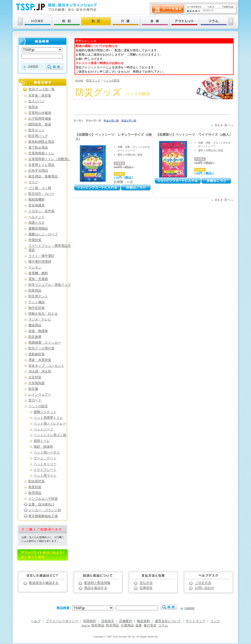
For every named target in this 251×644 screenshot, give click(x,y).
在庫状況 (146, 588)
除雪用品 (35, 493)
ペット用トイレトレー (50, 424)
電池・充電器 (38, 279)
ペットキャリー (45, 464)
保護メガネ (37, 223)
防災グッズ (93, 80)
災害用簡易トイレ (41, 153)
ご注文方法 (203, 583)
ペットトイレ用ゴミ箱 (50, 435)
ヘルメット (37, 217)
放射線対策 (37, 354)
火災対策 (35, 377)
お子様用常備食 (40, 119)
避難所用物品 (38, 228)
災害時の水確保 (40, 113)
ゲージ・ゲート (45, 458)
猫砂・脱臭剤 (43, 447)
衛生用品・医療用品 (43, 176)
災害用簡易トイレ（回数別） (50, 159)
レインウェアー (40, 395)
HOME (79, 80)
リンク (215, 621)
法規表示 (108, 621)
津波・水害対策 (40, 360)
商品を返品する (96, 588)
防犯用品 (98, 625)
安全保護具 (37, 205)
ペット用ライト (45, 476)
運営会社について (168, 621)
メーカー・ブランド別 (45, 510)
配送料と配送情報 (97, 583)
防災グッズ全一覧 (42, 89)
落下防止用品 (38, 148)
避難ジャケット (45, 412)
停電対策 (35, 240)
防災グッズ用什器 (41, 348)
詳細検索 (33, 66)
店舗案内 (125, 621)
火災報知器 (37, 383)
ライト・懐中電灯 (41, 256)
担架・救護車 (38, 331)
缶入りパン (37, 101)
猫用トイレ (42, 441)
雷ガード (35, 400)
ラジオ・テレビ (40, 319)
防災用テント (38, 296)
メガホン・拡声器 (41, 211)
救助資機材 (37, 200)
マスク (33, 182)
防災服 (33, 389)
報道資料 (143, 621)
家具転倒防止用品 (41, 142)
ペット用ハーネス (47, 452)
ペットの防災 (111, 80)
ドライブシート (45, 470)
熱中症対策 (37, 308)
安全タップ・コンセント (46, 366)
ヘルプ (36, 621)
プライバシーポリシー (62, 621)
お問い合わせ (205, 588)
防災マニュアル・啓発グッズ (50, 285)
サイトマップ (196, 621)
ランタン (35, 267)
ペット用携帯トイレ (48, 418)
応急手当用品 (38, 171)
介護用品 (127, 625)
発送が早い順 (129, 121)
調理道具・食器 (40, 124)
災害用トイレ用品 (41, 165)
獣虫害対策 (37, 481)
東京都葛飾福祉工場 (43, 516)
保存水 (33, 107)
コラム (163, 625)
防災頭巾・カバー (41, 194)
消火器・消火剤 (40, 372)
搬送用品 (35, 325)
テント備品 (37, 302)
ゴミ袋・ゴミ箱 (40, 188)
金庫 (139, 625)
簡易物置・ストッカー (45, 343)
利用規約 (90, 621)
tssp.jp (86, 625)
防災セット (37, 130)
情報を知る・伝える (43, 314)
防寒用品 (35, 291)
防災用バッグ (38, 136)
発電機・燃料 (38, 273)
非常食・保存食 (40, 96)
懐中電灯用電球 (40, 262)
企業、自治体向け (41, 504)
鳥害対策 (35, 487)
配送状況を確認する (44, 583)
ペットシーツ (43, 429)
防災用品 (112, 625)
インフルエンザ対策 (43, 499)
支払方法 (146, 583)
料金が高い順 (111, 121)
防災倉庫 (35, 337)
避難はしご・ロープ (43, 234)
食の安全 (150, 625)
